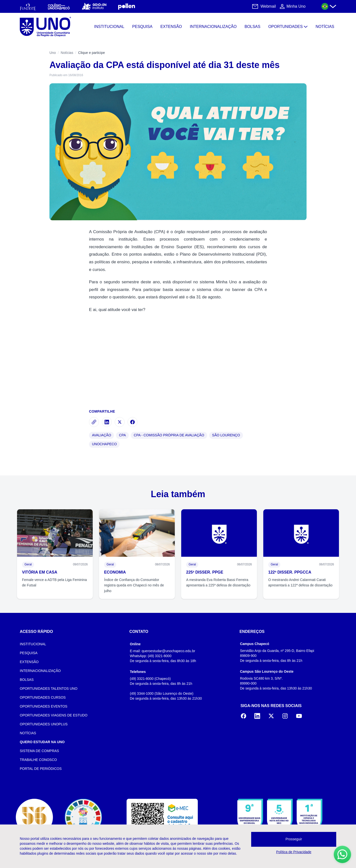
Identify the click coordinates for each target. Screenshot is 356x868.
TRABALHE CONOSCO (38, 760)
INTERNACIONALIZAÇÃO (40, 671)
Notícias (67, 53)
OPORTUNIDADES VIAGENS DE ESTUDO (54, 715)
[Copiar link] (94, 422)
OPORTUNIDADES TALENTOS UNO (49, 689)
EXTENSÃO (29, 662)
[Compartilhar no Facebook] (133, 422)
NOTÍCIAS (28, 733)
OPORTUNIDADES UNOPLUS (44, 724)
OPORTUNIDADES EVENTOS (44, 706)
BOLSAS (27, 680)
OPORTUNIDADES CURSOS (43, 697)
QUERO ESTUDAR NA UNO (42, 742)
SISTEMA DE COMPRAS (39, 751)
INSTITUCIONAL (33, 644)
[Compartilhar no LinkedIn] (107, 422)
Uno (53, 53)
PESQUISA (29, 653)
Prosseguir (294, 839)
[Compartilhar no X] (120, 422)
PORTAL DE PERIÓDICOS (41, 769)
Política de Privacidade (294, 852)
